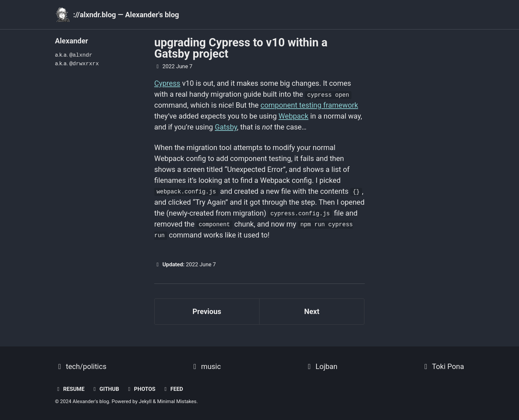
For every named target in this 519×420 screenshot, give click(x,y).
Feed (173, 389)
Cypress (167, 83)
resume (70, 389)
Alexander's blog (91, 401)
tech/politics (81, 367)
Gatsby (226, 127)
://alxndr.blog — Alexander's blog (126, 15)
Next (312, 312)
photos (141, 389)
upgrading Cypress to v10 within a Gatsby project (241, 48)
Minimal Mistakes (177, 401)
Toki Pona (443, 367)
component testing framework (309, 105)
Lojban (321, 367)
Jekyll (145, 401)
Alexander (71, 41)
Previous (207, 312)
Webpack (294, 116)
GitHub (105, 389)
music (206, 367)
